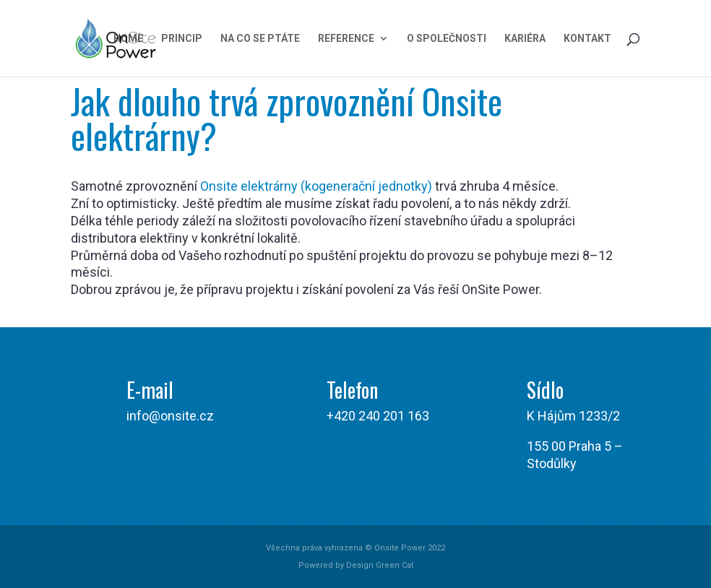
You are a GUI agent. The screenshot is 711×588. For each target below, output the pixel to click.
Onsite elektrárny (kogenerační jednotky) (316, 186)
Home (128, 39)
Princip (182, 39)
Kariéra (525, 39)
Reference (346, 39)
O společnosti (447, 39)
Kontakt (587, 39)
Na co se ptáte (260, 39)
